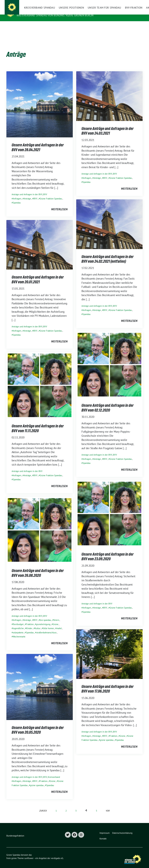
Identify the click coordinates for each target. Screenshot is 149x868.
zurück (43, 806)
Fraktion (30, 620)
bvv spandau (45, 616)
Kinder (29, 624)
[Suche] (133, 3)
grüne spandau (107, 735)
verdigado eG (57, 854)
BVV (45, 190)
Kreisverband (54, 773)
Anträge (27, 194)
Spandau (17, 198)
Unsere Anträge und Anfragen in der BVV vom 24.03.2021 (108, 126)
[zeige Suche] (137, 3)
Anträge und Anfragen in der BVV (27, 190)
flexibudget (18, 620)
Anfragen (17, 194)
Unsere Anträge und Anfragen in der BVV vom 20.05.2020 (38, 725)
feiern (56, 616)
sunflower (29, 854)
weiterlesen (59, 205)
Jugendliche (18, 624)
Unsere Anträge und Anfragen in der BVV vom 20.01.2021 (38, 275)
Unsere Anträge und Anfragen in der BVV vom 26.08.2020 (38, 568)
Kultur (38, 624)
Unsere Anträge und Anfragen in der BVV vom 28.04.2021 (38, 143)
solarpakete (18, 628)
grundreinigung (43, 620)
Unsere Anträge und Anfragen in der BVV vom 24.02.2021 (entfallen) (108, 254)
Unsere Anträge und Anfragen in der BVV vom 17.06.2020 (108, 684)
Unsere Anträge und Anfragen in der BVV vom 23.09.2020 (108, 552)
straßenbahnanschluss (46, 628)
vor (108, 806)
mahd (59, 624)
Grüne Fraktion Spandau (51, 194)
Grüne (56, 620)
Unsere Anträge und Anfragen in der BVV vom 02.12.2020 (108, 403)
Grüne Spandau (29, 11)
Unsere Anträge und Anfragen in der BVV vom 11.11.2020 (38, 424)
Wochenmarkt (19, 632)
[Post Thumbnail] (40, 100)
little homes (48, 624)
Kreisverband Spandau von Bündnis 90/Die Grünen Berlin (55, 15)
